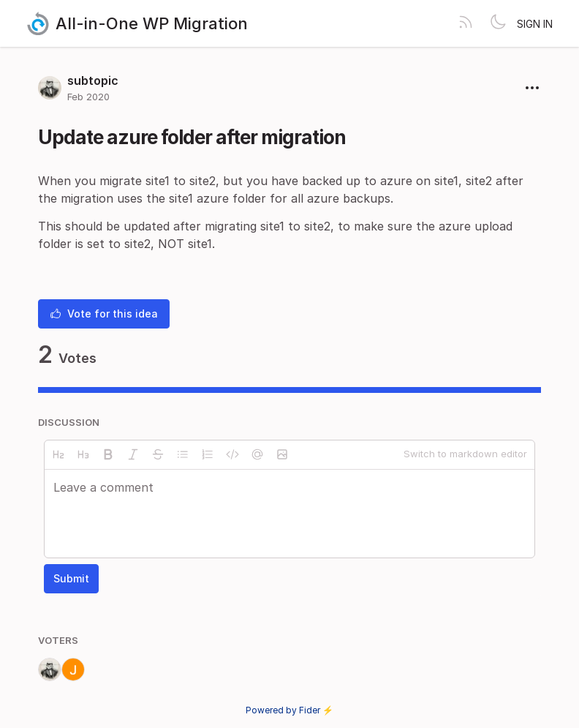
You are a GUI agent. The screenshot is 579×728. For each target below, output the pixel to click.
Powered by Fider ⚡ (289, 710)
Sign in (535, 24)
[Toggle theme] (498, 23)
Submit (71, 578)
